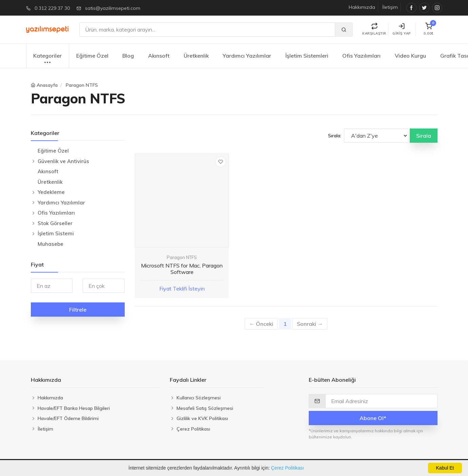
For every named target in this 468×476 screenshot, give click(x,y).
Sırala (424, 136)
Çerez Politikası (288, 468)
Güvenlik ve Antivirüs (63, 161)
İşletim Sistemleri (307, 56)
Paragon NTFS (82, 85)
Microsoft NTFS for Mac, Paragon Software (182, 269)
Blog (128, 56)
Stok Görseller (55, 223)
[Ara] (207, 29)
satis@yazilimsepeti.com (113, 8)
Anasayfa (47, 85)
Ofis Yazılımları (361, 56)
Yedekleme (51, 192)
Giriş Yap (402, 29)
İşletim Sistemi (56, 233)
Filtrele (78, 310)
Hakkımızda (362, 7)
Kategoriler (47, 59)
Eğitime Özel (92, 56)
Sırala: (335, 136)
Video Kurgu (410, 56)
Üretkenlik (196, 56)
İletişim (390, 7)
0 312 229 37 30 (52, 8)
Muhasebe (50, 244)
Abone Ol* (373, 418)
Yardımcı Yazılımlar (247, 56)
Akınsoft (159, 56)
